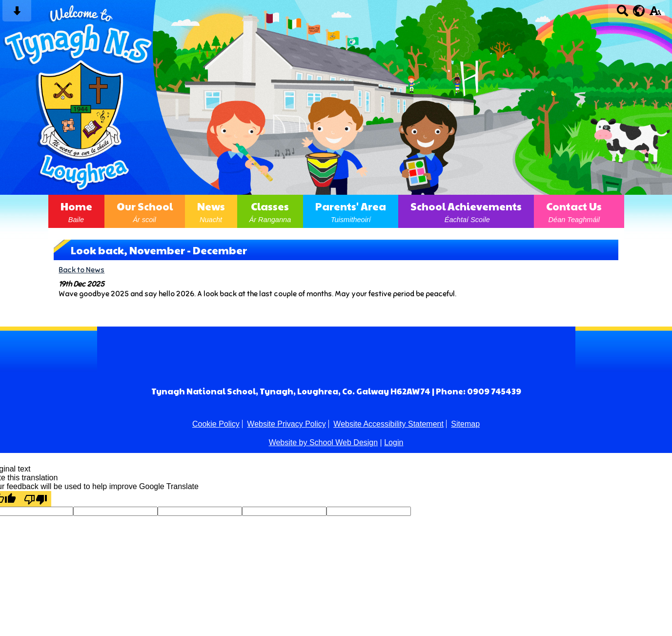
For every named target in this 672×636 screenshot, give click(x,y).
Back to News (81, 270)
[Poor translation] (36, 499)
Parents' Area (351, 211)
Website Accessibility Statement (388, 424)
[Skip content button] (17, 14)
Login (394, 442)
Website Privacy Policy (286, 424)
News (211, 211)
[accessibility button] (655, 14)
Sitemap (465, 424)
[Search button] (622, 14)
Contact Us (574, 211)
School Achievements (466, 211)
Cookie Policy (216, 424)
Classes (270, 211)
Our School (145, 211)
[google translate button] (639, 11)
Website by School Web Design (324, 442)
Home (76, 211)
